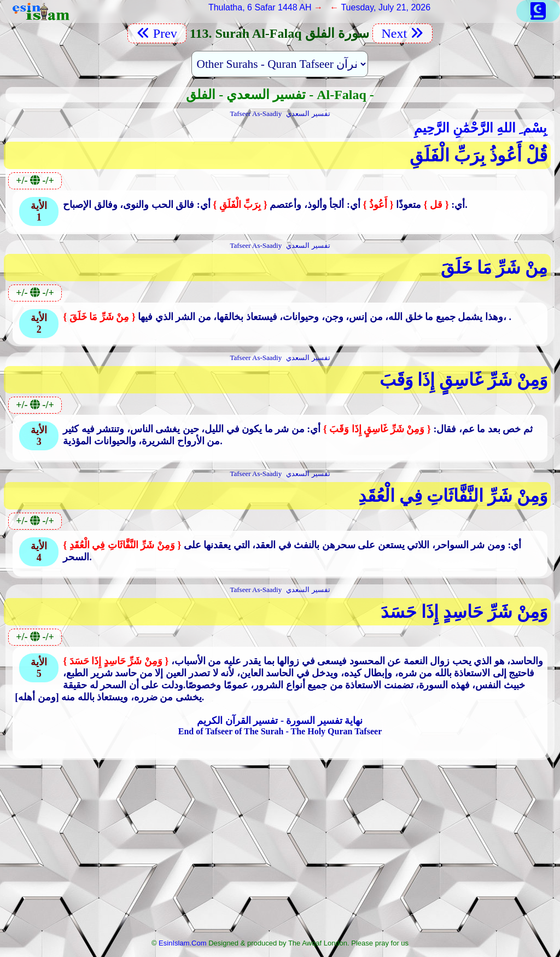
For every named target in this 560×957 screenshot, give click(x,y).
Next (403, 33)
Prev (157, 33)
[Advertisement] (280, 852)
